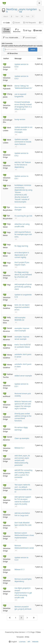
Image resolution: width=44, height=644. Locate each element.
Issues (16, 23)
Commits (7, 31)
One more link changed (20, 208)
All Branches (13, 53)
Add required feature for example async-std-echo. (23, 234)
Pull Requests (30, 23)
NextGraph (12, 10)
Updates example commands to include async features (23, 142)
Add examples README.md (20, 319)
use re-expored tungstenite (20, 95)
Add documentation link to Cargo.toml (22, 514)
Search (33, 49)
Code (6, 23)
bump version (20, 119)
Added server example (23, 376)
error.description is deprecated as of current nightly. (22, 255)
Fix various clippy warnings (21, 429)
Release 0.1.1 (20, 569)
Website (35, 642)
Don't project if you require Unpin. (22, 264)
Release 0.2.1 (20, 448)
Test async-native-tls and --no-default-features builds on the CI (23, 488)
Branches (17, 31)
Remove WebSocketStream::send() (24, 547)
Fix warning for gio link (23, 216)
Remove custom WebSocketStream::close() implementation (24, 535)
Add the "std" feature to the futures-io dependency (23, 165)
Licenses (22, 642)
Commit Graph (29, 38)
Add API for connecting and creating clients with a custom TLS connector (23, 474)
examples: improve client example (22, 329)
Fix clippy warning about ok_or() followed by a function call (23, 275)
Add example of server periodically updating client (23, 287)
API (29, 642)
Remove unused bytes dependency (23, 580)
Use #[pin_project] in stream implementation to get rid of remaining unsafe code (23, 593)
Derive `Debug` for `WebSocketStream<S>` (23, 87)
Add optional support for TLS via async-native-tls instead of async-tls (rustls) (23, 500)
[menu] (12, 642)
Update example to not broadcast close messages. (23, 130)
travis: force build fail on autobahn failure (23, 346)
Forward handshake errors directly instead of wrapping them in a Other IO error (23, 106)
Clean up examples (22, 438)
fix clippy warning (21, 246)
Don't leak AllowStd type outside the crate (23, 524)
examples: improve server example (22, 338)
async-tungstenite (28, 10)
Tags (27, 31)
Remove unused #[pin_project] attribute (23, 608)
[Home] (4, 3)
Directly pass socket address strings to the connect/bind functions (23, 417)
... (16, 69)
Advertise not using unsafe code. (22, 225)
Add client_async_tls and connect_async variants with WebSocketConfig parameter (22, 460)
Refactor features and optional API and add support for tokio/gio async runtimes (23, 405)
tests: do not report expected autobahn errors (22, 307)
